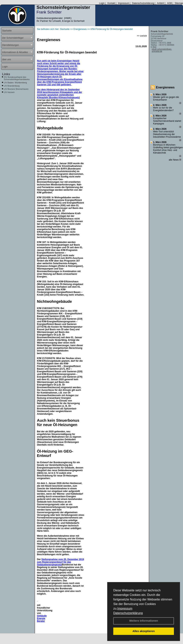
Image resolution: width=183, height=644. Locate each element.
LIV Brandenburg (12, 86)
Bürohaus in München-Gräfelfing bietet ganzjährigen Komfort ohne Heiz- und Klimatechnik (168, 149)
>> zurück (142, 36)
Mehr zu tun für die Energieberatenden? (163, 109)
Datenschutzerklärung (128, 613)
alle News (175, 160)
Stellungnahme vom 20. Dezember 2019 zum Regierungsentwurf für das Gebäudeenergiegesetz (60, 562)
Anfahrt (161, 3)
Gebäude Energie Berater (42, 618)
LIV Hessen (9, 92)
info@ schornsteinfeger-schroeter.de (162, 50)
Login (102, 3)
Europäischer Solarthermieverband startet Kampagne (167, 121)
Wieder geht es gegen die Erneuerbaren (166, 98)
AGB (169, 3)
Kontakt (111, 3)
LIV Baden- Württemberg (15, 83)
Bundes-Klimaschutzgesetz (64, 98)
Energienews (165, 87)
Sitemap (179, 3)
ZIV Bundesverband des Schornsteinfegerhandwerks (17, 78)
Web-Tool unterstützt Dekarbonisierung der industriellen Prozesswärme (167, 134)
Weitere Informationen (144, 621)
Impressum (125, 608)
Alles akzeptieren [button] (144, 631)
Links (6, 74)
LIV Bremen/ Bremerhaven (16, 89)
